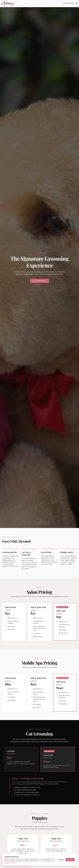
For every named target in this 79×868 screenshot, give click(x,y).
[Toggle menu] (77, 3)
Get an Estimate (39, 281)
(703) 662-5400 (68, 3)
